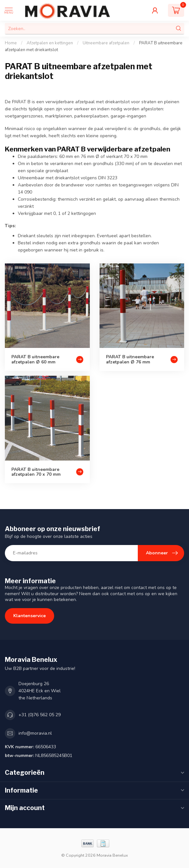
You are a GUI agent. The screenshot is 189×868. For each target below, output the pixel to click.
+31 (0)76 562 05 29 (40, 715)
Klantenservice (30, 616)
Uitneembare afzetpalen (106, 43)
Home (11, 43)
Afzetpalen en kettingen (50, 43)
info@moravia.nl (35, 733)
